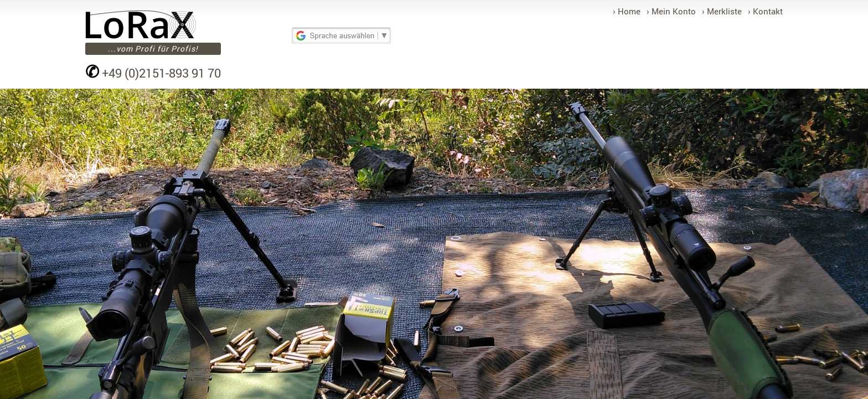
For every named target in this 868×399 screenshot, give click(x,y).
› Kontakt (765, 11)
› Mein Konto (671, 11)
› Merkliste (722, 11)
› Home (627, 11)
